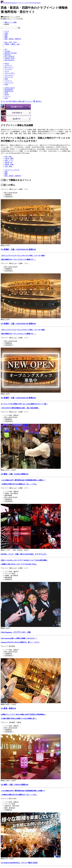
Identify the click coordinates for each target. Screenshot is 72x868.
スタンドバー (9, 83)
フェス (7, 71)
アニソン (7, 96)
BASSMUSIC (9, 89)
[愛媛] (6, 174)
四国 (6, 35)
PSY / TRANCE (9, 56)
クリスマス (8, 69)
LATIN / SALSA (10, 88)
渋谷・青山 (8, 157)
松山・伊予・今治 (10, 42)
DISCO (7, 63)
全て (6, 49)
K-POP (7, 94)
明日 (10, 101)
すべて (3, 101)
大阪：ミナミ (9, 160)
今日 (7, 101)
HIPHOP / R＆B (10, 58)
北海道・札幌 (9, 164)
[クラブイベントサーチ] (12, 170)
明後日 (15, 101)
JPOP (6, 93)
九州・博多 (8, 166)
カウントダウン (10, 73)
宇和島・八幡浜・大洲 (12, 44)
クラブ (7, 31)
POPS (6, 33)
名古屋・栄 (8, 162)
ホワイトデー (9, 77)
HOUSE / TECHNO (11, 53)
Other (6, 98)
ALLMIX (7, 51)
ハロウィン (8, 65)
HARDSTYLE (9, 91)
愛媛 (6, 37)
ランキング (27, 101)
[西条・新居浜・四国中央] (13, 176)
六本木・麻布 (9, 159)
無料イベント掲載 (10, 22)
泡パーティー (9, 67)
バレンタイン (9, 75)
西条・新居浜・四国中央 (13, 39)
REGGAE (8, 55)
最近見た (37, 101)
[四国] (6, 172)
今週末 (19, 101)
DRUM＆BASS (9, 60)
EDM (6, 79)
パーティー (8, 81)
